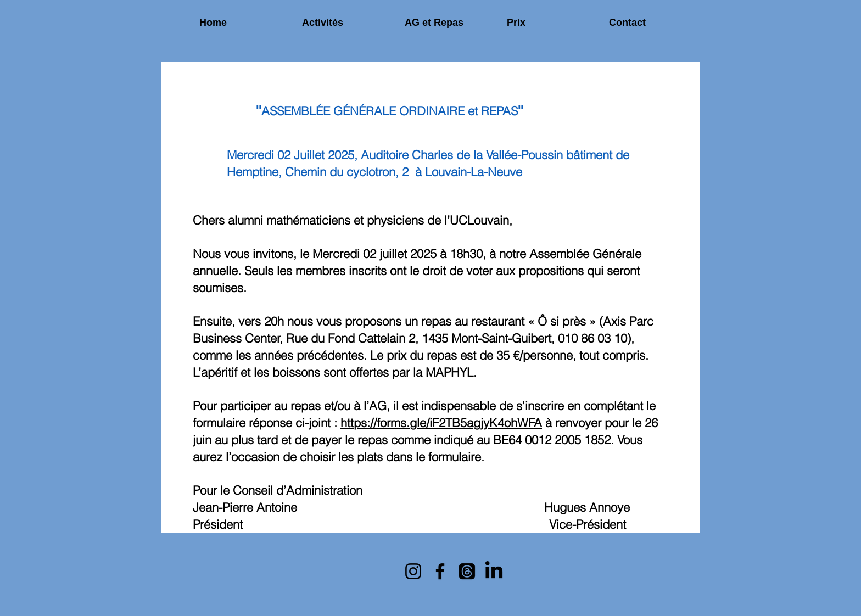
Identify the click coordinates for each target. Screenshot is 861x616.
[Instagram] (413, 571)
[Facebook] (440, 571)
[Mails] (467, 571)
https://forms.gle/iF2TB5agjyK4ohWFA (441, 423)
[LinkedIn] (494, 571)
